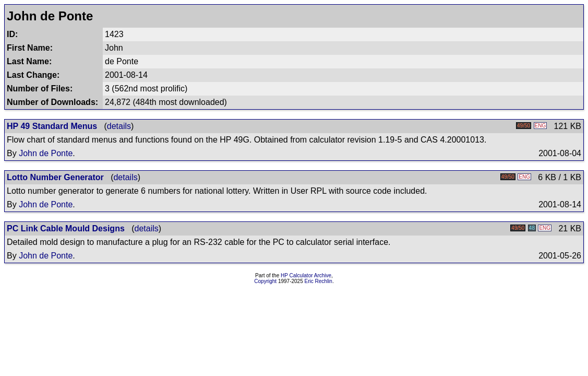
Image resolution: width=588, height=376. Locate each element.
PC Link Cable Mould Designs (66, 228)
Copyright (265, 281)
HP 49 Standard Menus (52, 126)
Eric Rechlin (319, 281)
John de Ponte (46, 153)
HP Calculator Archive (306, 275)
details (119, 126)
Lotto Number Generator (55, 177)
